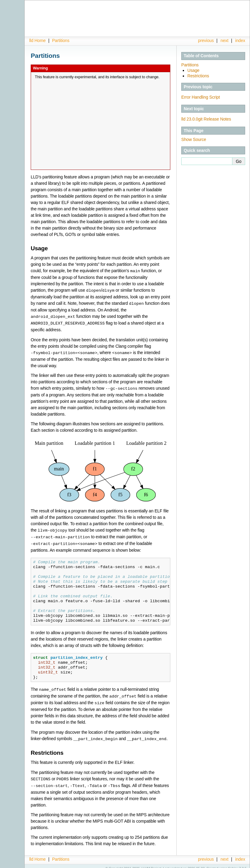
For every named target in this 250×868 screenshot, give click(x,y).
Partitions (61, 40)
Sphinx (233, 863)
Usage (193, 70)
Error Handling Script (201, 97)
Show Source (194, 139)
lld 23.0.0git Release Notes (206, 119)
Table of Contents (201, 56)
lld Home (37, 40)
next (224, 40)
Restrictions (198, 76)
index (240, 40)
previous (206, 40)
